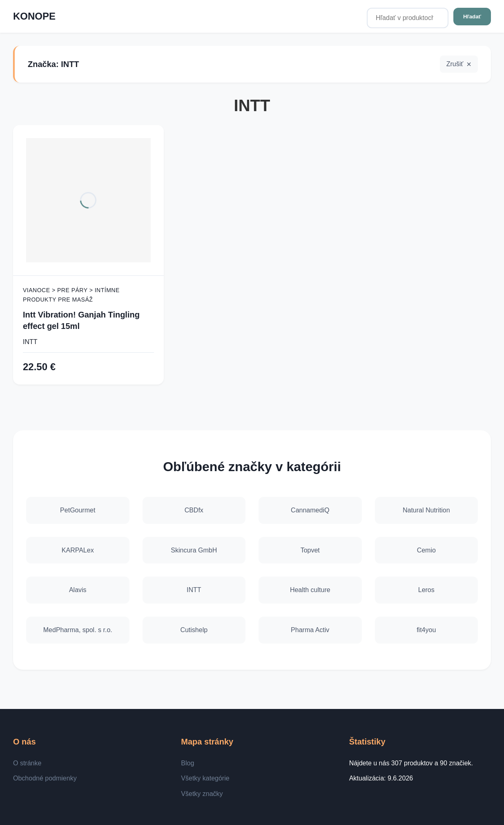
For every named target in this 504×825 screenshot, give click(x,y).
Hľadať (472, 17)
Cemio (426, 550)
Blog (187, 763)
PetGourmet (78, 510)
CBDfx (194, 510)
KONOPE (34, 16)
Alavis (78, 590)
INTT (30, 342)
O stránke (27, 763)
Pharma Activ (310, 630)
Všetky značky (202, 794)
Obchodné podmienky (45, 778)
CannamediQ (310, 510)
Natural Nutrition (426, 510)
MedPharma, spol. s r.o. (78, 630)
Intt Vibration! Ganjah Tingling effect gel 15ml (81, 320)
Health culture (310, 590)
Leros (426, 590)
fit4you (426, 630)
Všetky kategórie (205, 778)
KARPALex (78, 550)
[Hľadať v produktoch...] (408, 18)
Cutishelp (194, 630)
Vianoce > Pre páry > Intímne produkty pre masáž (71, 295)
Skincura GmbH (194, 550)
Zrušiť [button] (455, 64)
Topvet (310, 550)
